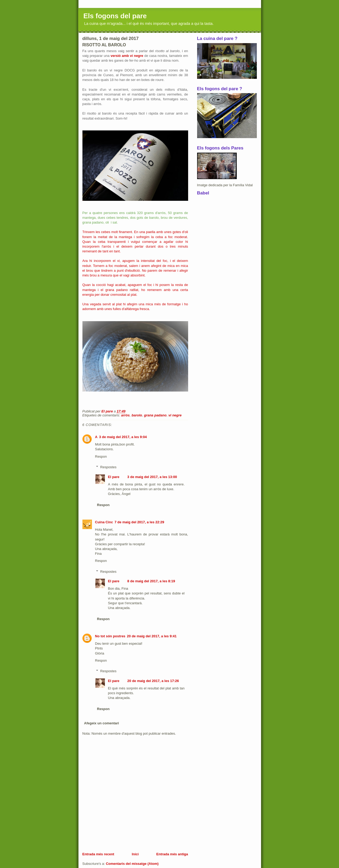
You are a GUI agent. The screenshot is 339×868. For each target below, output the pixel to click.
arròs (125, 415)
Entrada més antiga (172, 854)
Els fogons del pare (115, 16)
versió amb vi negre (127, 56)
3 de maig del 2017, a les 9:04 (123, 437)
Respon (101, 456)
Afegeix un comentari (101, 723)
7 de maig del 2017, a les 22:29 (139, 522)
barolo (137, 415)
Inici (135, 854)
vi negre (175, 415)
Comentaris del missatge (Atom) (132, 864)
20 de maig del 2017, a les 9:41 (152, 636)
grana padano (155, 415)
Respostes (108, 467)
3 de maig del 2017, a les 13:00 (152, 477)
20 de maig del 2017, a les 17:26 (153, 681)
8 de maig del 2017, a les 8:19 (151, 581)
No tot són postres (110, 636)
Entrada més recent (98, 854)
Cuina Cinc (104, 522)
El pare (114, 477)
